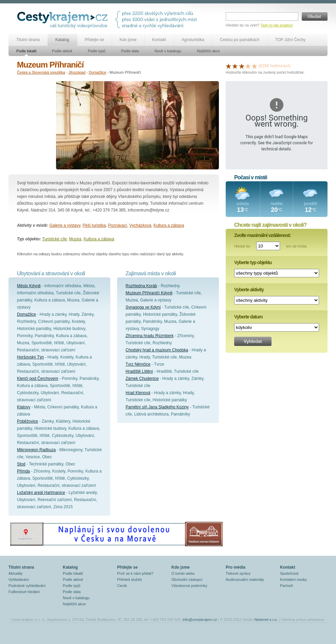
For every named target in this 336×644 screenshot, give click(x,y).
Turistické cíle (54, 239)
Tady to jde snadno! (277, 25)
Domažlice (98, 72)
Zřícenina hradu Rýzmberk (150, 336)
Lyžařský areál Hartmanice (41, 493)
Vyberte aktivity (249, 290)
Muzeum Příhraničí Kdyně (149, 293)
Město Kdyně (29, 286)
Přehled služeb (129, 579)
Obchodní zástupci (187, 579)
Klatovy (24, 407)
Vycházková (140, 225)
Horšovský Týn (30, 357)
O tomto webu (183, 573)
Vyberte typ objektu (253, 262)
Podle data (130, 51)
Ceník (122, 586)
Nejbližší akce (208, 51)
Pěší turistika (94, 225)
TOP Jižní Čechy (291, 40)
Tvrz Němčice (138, 364)
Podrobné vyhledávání (27, 586)
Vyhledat (253, 341)
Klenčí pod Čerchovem (38, 379)
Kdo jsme (128, 40)
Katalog (62, 40)
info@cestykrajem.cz (200, 620)
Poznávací (118, 225)
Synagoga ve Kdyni (143, 307)
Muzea (75, 239)
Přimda (23, 471)
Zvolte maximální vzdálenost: (263, 235)
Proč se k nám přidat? (135, 573)
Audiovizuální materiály (245, 579)
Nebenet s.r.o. (266, 620)
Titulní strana (28, 40)
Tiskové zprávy (238, 573)
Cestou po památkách (240, 40)
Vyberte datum (248, 317)
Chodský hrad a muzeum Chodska (157, 350)
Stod (21, 464)
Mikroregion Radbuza (36, 450)
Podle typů (97, 51)
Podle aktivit (62, 51)
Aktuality (16, 573)
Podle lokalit (26, 51)
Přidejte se (95, 40)
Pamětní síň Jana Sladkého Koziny (157, 407)
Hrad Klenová (138, 393)
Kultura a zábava (169, 225)
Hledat (315, 16)
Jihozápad (77, 72)
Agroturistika (193, 40)
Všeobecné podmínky (189, 586)
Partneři (287, 586)
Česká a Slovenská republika (41, 72)
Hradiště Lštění (139, 371)
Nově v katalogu (168, 51)
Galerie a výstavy (65, 225)
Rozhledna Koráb (141, 286)
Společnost (289, 573)
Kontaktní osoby (293, 579)
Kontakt (159, 40)
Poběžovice (27, 421)
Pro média (236, 567)
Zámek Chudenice (142, 379)
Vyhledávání (19, 579)
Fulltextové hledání (24, 592)
